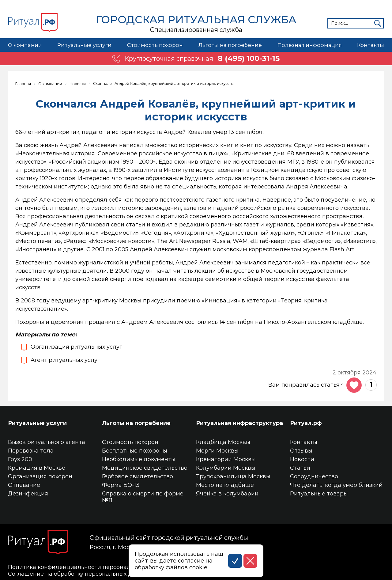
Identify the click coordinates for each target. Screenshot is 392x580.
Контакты (371, 45)
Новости (302, 459)
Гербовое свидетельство (138, 476)
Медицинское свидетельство (145, 468)
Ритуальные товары (319, 493)
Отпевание (24, 485)
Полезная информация (309, 45)
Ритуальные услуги (84, 45)
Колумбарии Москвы (226, 468)
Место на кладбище (225, 485)
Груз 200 (20, 459)
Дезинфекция (28, 493)
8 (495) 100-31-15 (249, 59)
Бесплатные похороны (135, 450)
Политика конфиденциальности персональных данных (88, 567)
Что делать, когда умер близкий (336, 485)
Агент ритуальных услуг (66, 360)
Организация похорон (40, 476)
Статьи (300, 468)
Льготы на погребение (230, 45)
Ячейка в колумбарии (227, 493)
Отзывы (301, 450)
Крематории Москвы (226, 459)
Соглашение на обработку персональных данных (79, 574)
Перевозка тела (31, 450)
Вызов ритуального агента (47, 442)
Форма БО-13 (121, 485)
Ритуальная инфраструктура (239, 423)
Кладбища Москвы (223, 442)
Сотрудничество (314, 476)
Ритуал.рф (306, 423)
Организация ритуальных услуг (77, 347)
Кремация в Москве (37, 468)
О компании (25, 45)
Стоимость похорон (154, 45)
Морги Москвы (217, 450)
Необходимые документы (139, 459)
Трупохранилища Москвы (233, 476)
